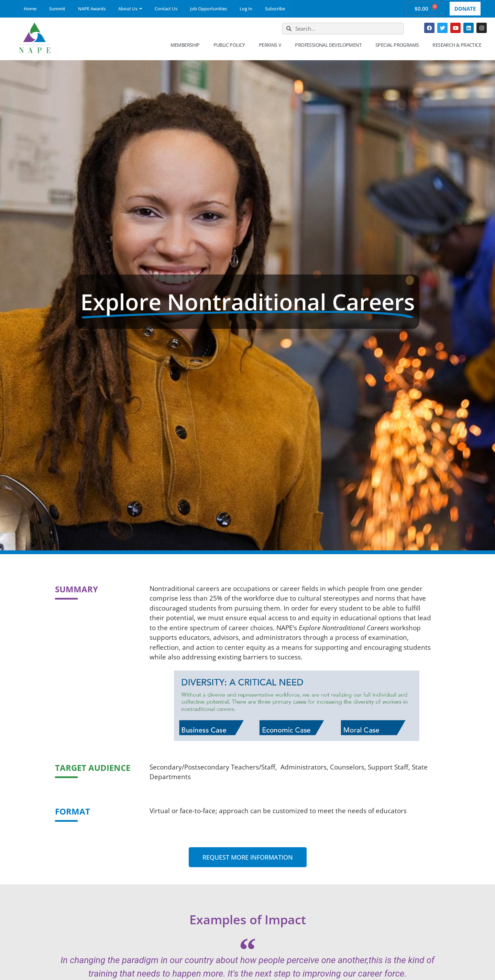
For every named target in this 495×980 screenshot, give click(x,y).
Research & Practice (459, 45)
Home (30, 9)
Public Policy (231, 45)
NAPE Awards (92, 9)
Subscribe (275, 9)
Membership (187, 45)
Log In (246, 9)
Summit (57, 9)
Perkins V (272, 45)
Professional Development (330, 45)
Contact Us (166, 9)
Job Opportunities (208, 9)
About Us (130, 9)
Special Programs (399, 45)
